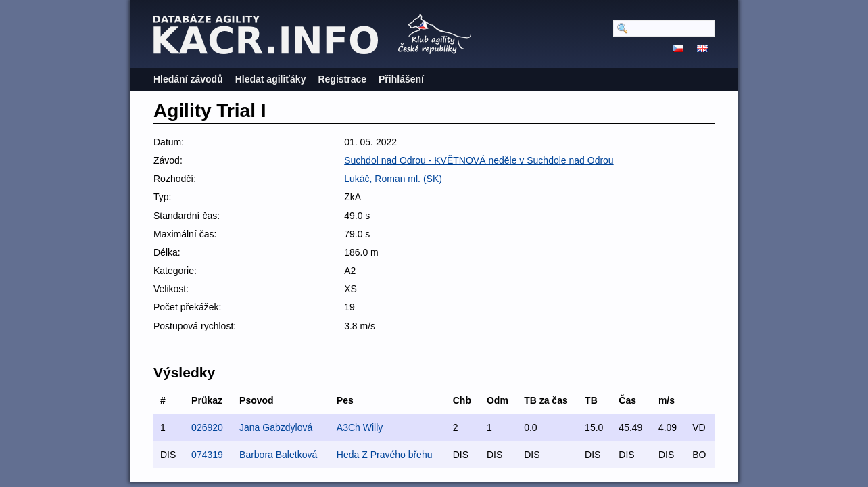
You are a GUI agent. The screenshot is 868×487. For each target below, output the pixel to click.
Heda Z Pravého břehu (385, 455)
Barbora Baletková (278, 455)
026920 (207, 427)
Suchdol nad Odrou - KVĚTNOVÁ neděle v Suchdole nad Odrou (479, 160)
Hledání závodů (188, 79)
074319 (207, 455)
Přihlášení (401, 79)
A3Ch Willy (360, 427)
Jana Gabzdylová (276, 427)
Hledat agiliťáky (271, 79)
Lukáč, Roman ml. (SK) (393, 179)
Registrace (342, 79)
